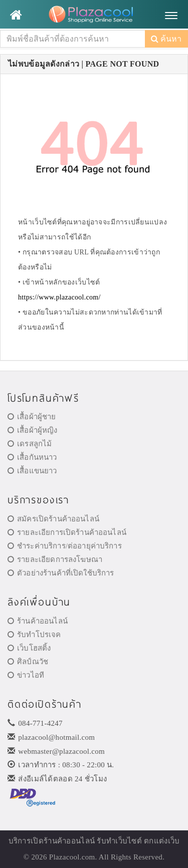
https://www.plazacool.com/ (59, 297)
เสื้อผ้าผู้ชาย (32, 417)
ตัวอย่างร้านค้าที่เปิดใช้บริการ (61, 573)
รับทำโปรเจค (34, 635)
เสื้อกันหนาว (32, 457)
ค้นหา (166, 39)
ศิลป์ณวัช (28, 662)
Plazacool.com (72, 857)
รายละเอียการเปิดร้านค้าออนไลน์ (67, 532)
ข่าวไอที (26, 675)
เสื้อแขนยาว (32, 471)
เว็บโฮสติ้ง (29, 648)
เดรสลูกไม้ (30, 444)
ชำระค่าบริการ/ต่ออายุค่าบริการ (65, 546)
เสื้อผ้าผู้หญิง (33, 430)
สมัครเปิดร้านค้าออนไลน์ (53, 519)
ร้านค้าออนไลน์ (38, 621)
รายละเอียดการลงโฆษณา (55, 559)
